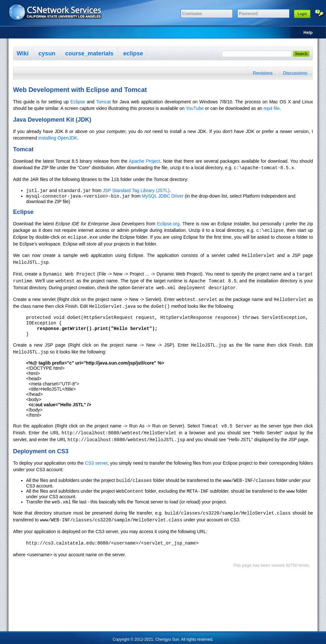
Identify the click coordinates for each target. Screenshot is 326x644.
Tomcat (104, 102)
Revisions (263, 73)
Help (308, 32)
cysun (47, 53)
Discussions (295, 73)
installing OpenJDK (58, 138)
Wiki (23, 53)
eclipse (133, 53)
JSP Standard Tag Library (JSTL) (136, 190)
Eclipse (78, 102)
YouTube (195, 108)
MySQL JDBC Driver (163, 197)
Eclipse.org (168, 224)
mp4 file (271, 108)
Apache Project (144, 161)
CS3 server (96, 462)
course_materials (89, 53)
